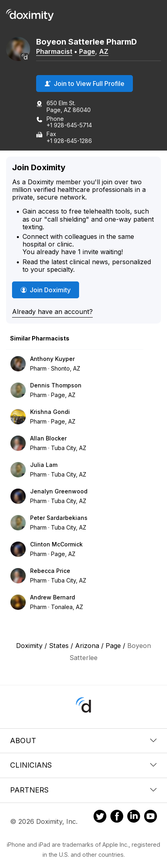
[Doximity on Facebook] (117, 817)
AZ (104, 51)
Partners (83, 790)
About (83, 741)
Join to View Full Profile (85, 84)
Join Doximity (46, 290)
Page (87, 51)
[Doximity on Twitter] (100, 817)
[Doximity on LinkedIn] (134, 817)
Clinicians (83, 765)
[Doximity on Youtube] (151, 817)
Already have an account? (52, 312)
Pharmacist (54, 51)
